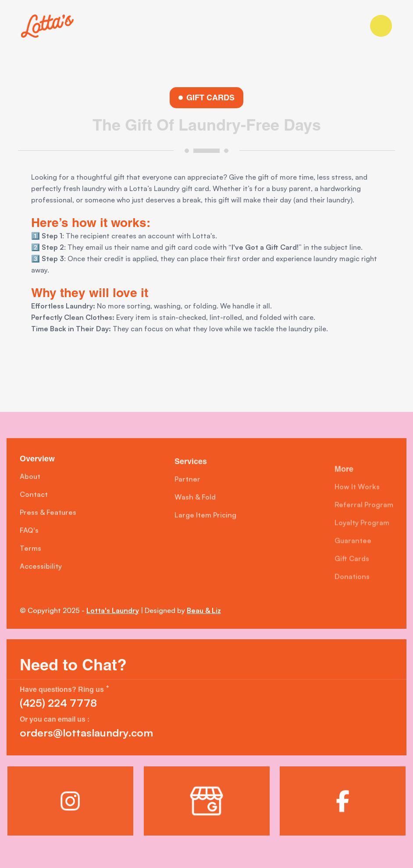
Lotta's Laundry (113, 610)
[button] (381, 26)
